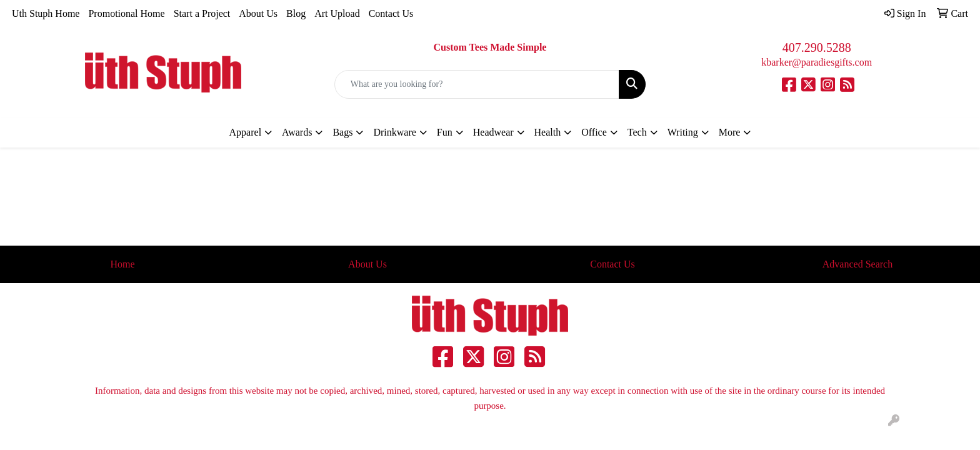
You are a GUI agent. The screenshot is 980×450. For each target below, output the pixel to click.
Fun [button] (445, 132)
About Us (258, 13)
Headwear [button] (493, 132)
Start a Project (202, 13)
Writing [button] (683, 132)
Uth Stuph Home (46, 13)
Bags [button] (342, 132)
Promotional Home (126, 13)
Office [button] (594, 132)
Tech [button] (637, 132)
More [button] (730, 132)
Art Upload (337, 13)
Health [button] (548, 132)
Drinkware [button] (394, 132)
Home (122, 264)
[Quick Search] (477, 84)
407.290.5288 (817, 47)
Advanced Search (857, 264)
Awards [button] (297, 132)
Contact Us (391, 13)
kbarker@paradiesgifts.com (817, 62)
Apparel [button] (246, 132)
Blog (296, 13)
